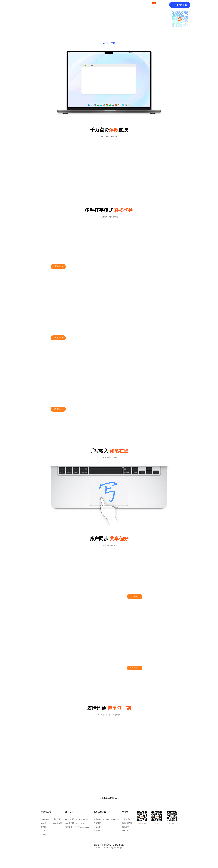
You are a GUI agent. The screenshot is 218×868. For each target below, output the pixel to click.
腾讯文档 (126, 827)
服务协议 (98, 845)
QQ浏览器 (126, 819)
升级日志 (57, 819)
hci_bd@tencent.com (111, 819)
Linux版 (44, 831)
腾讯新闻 (126, 831)
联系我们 (97, 823)
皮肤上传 (97, 827)
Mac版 (43, 823)
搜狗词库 (97, 831)
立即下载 (111, 43)
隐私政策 (107, 845)
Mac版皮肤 (58, 823)
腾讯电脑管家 (127, 823)
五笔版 (43, 834)
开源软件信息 (118, 845)
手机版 (43, 827)
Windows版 (45, 819)
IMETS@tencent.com (82, 827)
